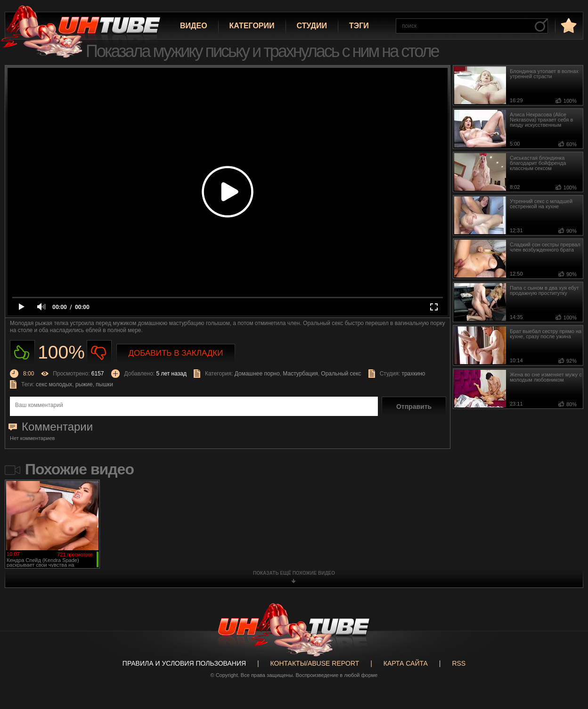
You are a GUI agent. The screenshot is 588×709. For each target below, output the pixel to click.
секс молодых (54, 384)
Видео (194, 26)
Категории (252, 26)
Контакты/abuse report (315, 663)
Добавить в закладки (176, 353)
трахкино (413, 374)
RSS (459, 663)
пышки (104, 384)
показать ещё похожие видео (294, 573)
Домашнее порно (257, 374)
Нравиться (22, 353)
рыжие (84, 384)
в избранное (568, 25)
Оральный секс (341, 374)
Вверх (567, 669)
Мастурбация (300, 374)
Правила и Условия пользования (184, 663)
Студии (312, 26)
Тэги (359, 26)
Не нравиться (99, 353)
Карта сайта (406, 663)
